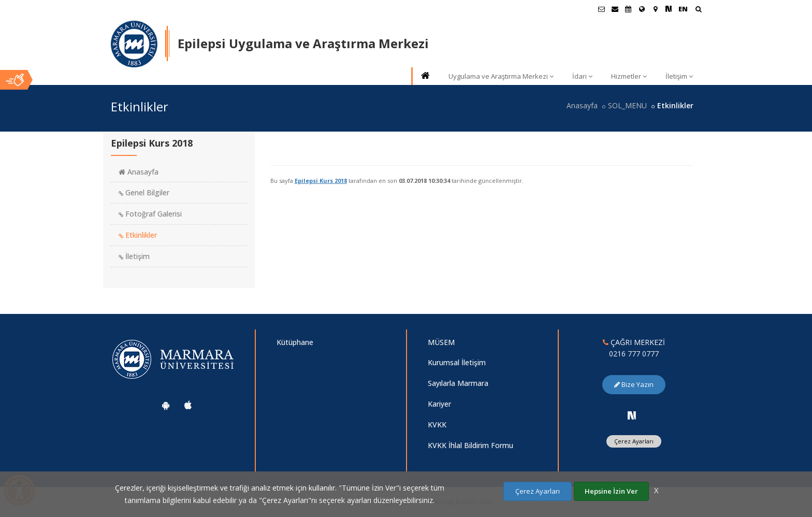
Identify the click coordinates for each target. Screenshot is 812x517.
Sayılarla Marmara (458, 383)
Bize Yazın (634, 384)
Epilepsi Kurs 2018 (321, 181)
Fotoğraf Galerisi (150, 214)
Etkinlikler (138, 235)
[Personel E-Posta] (615, 9)
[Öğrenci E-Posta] (601, 9)
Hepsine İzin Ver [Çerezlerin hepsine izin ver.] (611, 491)
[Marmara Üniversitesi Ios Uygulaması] (188, 405)
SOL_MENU (627, 105)
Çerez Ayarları (634, 441)
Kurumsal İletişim (457, 362)
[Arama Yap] (698, 10)
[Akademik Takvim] (628, 9)
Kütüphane (295, 342)
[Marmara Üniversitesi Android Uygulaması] (166, 405)
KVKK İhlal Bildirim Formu (470, 445)
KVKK (437, 425)
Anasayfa (582, 105)
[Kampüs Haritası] (655, 9)
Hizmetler (629, 76)
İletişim (679, 76)
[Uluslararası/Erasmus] (642, 9)
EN (683, 9)
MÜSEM (441, 342)
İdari (582, 76)
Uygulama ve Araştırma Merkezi (501, 76)
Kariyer (439, 404)
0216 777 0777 (634, 354)
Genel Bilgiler (144, 192)
